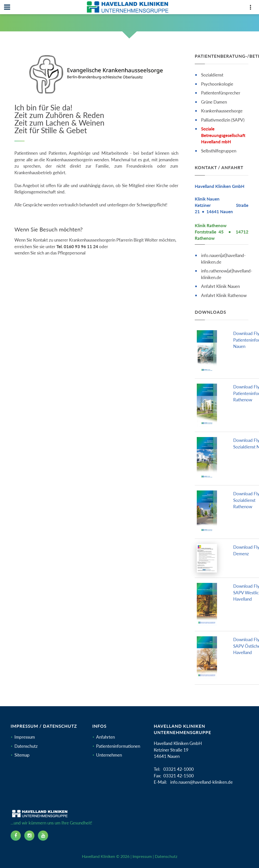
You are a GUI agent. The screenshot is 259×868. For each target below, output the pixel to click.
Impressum (25, 737)
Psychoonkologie (217, 84)
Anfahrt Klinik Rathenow (224, 295)
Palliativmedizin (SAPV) (223, 120)
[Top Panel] (250, 8)
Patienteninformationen (118, 746)
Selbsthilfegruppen (219, 151)
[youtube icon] (43, 836)
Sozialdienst (212, 75)
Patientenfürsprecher (221, 93)
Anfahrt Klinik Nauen (220, 286)
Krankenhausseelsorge (222, 111)
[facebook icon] (16, 836)
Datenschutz (26, 746)
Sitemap (22, 755)
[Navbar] (7, 7)
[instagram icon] (29, 836)
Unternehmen (109, 755)
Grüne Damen (214, 102)
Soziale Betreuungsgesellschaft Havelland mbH (223, 135)
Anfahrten (105, 737)
